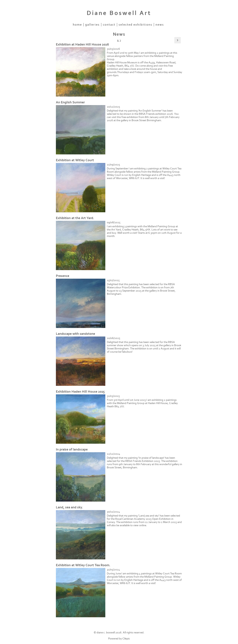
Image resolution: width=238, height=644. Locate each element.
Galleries (92, 25)
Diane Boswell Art (119, 13)
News (160, 25)
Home (77, 25)
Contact (109, 25)
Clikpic (126, 639)
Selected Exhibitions (135, 25)
